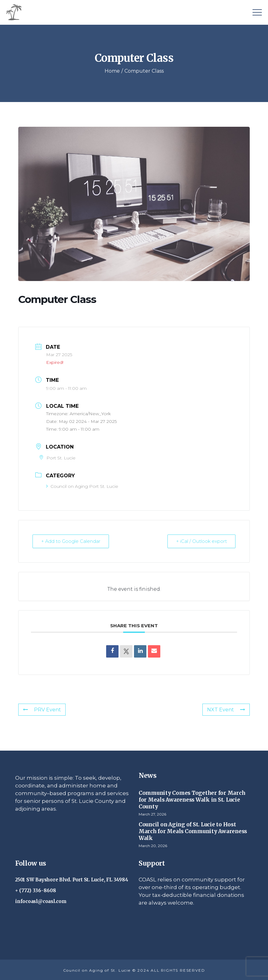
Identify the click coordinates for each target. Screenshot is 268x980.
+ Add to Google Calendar (71, 541)
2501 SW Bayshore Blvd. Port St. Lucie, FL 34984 (71, 879)
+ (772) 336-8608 (36, 890)
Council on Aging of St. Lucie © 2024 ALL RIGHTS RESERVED (134, 970)
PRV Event (42, 709)
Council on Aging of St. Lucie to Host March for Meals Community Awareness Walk (193, 831)
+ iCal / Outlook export (201, 541)
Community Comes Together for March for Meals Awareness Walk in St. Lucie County (192, 799)
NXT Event (226, 709)
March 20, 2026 (153, 845)
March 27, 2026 (152, 814)
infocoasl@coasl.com (41, 901)
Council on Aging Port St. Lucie (82, 486)
